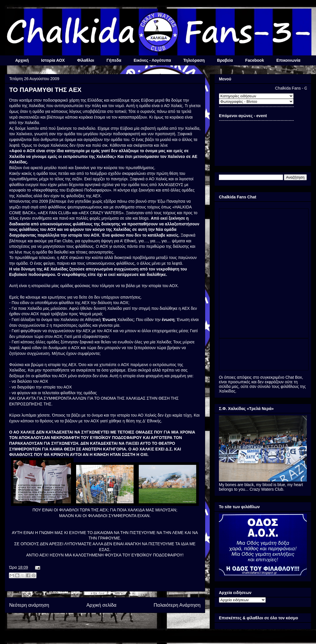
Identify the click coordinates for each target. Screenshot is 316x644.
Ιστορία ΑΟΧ (53, 60)
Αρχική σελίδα (102, 605)
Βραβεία (225, 60)
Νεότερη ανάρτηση (29, 605)
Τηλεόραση (194, 60)
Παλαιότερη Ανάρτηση (177, 605)
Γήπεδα (114, 60)
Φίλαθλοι (85, 60)
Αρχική (22, 60)
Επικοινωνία (288, 60)
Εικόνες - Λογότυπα (152, 60)
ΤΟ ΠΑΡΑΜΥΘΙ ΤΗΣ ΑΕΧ (45, 90)
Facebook (255, 60)
